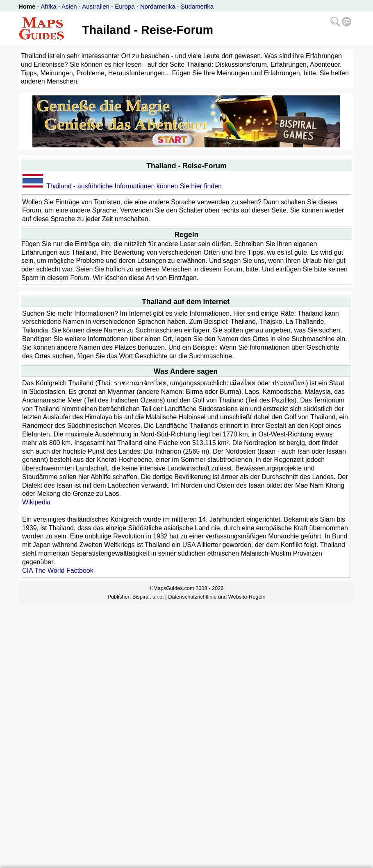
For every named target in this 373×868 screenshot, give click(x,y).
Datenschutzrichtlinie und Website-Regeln (217, 597)
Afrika (48, 6)
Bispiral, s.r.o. (148, 597)
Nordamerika (158, 6)
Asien (69, 6)
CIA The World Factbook (58, 571)
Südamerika (197, 6)
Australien (96, 6)
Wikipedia (36, 502)
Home (27, 6)
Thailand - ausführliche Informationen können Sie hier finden (134, 186)
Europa (125, 6)
